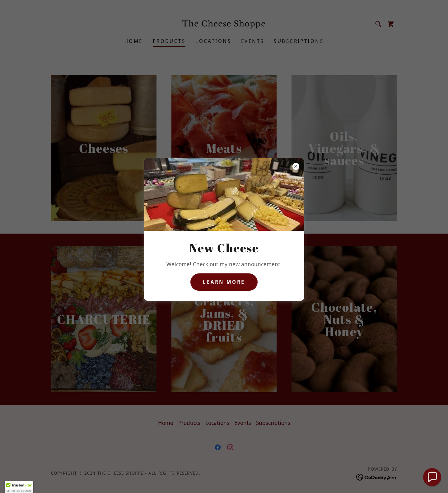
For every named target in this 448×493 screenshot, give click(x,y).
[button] (432, 477)
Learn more (224, 282)
